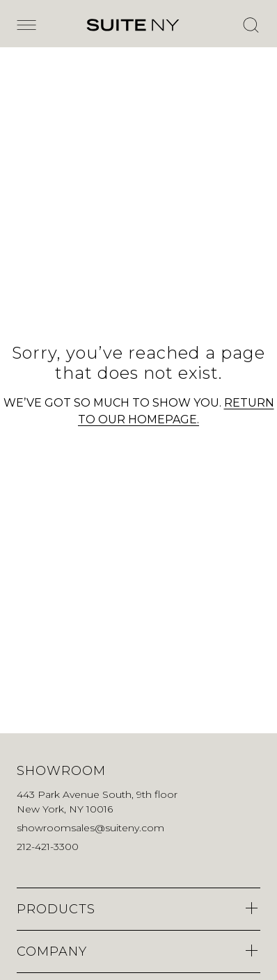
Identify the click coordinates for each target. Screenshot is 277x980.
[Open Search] (251, 25)
